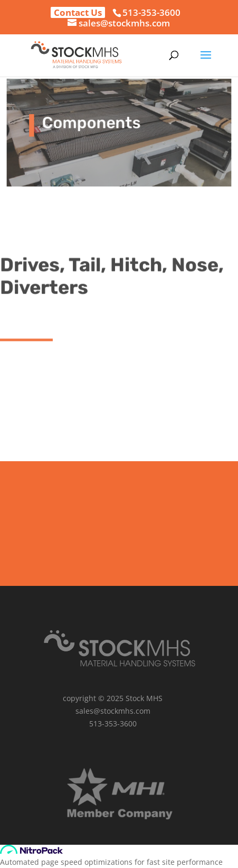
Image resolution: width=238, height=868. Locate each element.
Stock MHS (144, 698)
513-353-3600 (151, 12)
